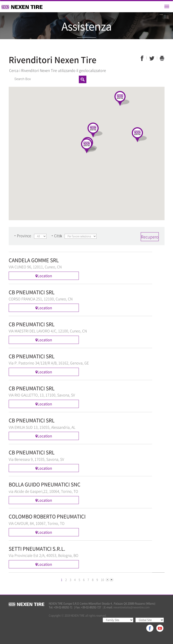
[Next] (107, 579)
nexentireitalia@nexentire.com (131, 607)
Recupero (150, 237)
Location (44, 276)
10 (102, 580)
